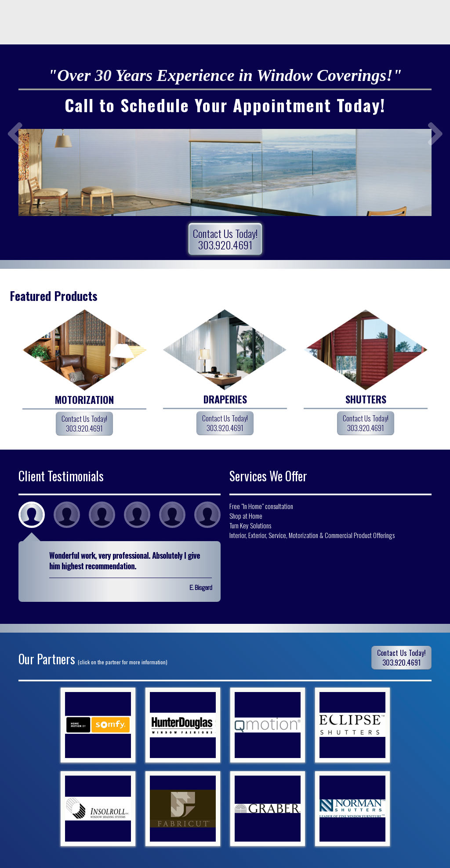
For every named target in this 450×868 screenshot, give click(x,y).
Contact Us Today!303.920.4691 (225, 239)
